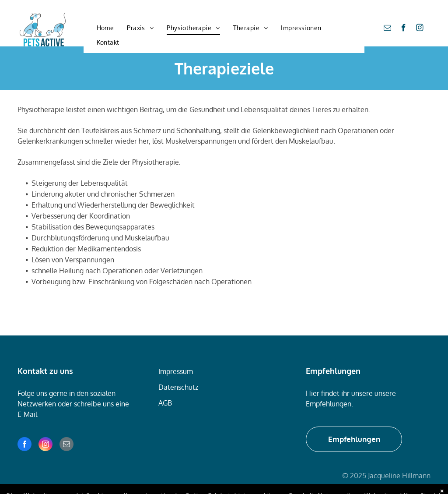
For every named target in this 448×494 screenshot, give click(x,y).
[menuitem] (105, 28)
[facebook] (404, 29)
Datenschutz (178, 387)
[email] (387, 29)
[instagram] (420, 29)
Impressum (176, 371)
